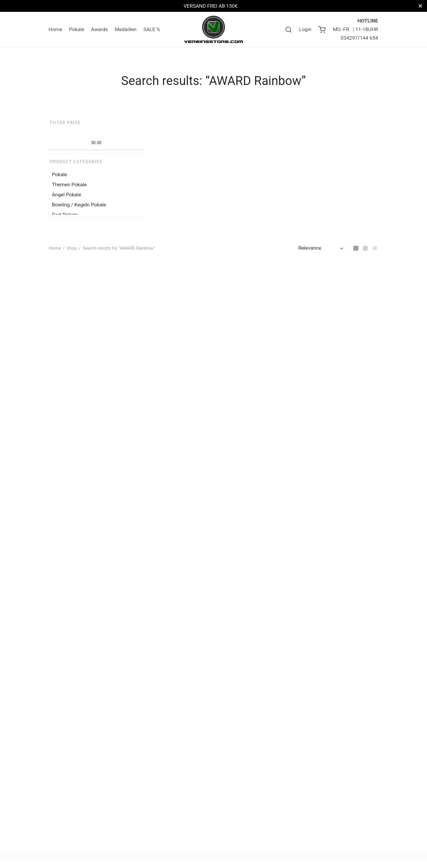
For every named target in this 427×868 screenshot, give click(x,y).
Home (55, 29)
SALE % (152, 29)
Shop (72, 248)
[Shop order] (322, 248)
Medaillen (126, 29)
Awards (99, 29)
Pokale (77, 29)
